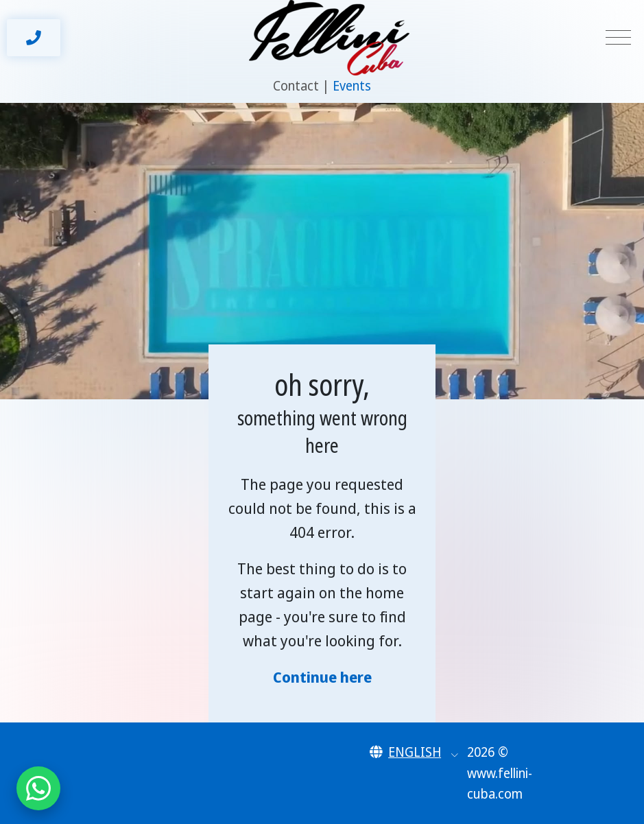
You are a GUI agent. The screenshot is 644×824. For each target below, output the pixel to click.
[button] (414, 752)
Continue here (322, 677)
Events (352, 86)
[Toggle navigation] (618, 38)
